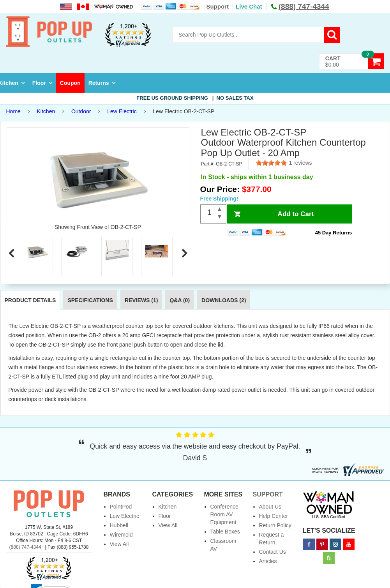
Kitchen (46, 111)
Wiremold (121, 535)
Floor (39, 83)
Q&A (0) (180, 300)
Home (13, 111)
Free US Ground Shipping (195, 98)
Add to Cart (296, 214)
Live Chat (249, 6)
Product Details (30, 300)
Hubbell (119, 525)
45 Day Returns (334, 233)
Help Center (274, 516)
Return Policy (275, 525)
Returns (99, 83)
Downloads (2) (224, 300)
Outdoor (81, 111)
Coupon (70, 83)
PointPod (121, 507)
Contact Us (273, 552)
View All (119, 544)
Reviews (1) (141, 300)
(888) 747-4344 (25, 547)
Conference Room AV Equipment (224, 514)
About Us (270, 507)
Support (217, 6)
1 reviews (300, 163)
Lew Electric (122, 111)
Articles (268, 561)
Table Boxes (225, 532)
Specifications (90, 300)
